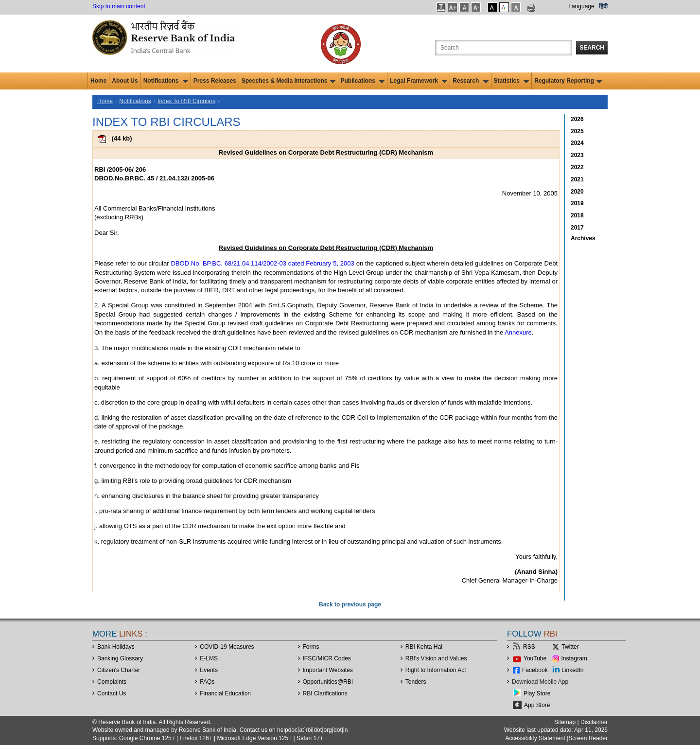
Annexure (518, 332)
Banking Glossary (120, 658)
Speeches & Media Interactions (289, 81)
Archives (583, 238)
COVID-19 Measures (227, 647)
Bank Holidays (116, 647)
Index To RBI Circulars (186, 101)
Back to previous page (350, 604)
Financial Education (225, 693)
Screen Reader (588, 738)
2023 (577, 155)
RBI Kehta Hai (424, 647)
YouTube (535, 658)
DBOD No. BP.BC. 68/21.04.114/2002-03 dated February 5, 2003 (262, 263)
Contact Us (112, 693)
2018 (577, 215)
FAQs (207, 682)
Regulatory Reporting (568, 81)
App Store (537, 705)
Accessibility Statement (535, 738)
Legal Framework (419, 81)
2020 (577, 192)
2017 (577, 228)
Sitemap (565, 722)
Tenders (416, 682)
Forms (311, 647)
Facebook (535, 670)
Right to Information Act (436, 670)
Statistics (512, 81)
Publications (363, 81)
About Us (125, 81)
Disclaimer (594, 722)
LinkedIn (572, 670)
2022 (577, 167)
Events (209, 670)
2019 (577, 203)
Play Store (537, 693)
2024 (577, 143)
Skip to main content (119, 6)
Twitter (570, 647)
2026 (577, 119)
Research (470, 81)
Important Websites (328, 670)
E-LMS (209, 658)
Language (581, 6)
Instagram (574, 658)
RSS (529, 647)
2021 (577, 179)
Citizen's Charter (119, 670)
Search (592, 48)
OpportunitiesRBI (328, 682)
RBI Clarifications (325, 693)
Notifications (166, 81)
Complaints (112, 682)
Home (98, 81)
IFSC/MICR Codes (327, 658)
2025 (577, 131)
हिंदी (603, 6)
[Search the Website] (504, 48)
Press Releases (215, 81)
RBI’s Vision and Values (436, 658)
